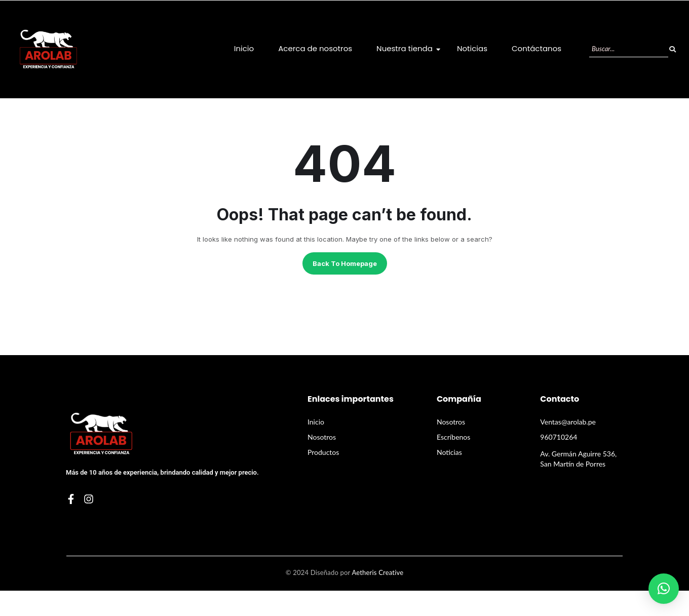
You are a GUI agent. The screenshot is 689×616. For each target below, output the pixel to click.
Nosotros (322, 437)
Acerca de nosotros (315, 48)
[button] (664, 589)
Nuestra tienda (408, 48)
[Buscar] (629, 49)
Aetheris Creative (377, 572)
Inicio (244, 48)
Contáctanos (537, 48)
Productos (323, 452)
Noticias (472, 48)
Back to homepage (345, 263)
